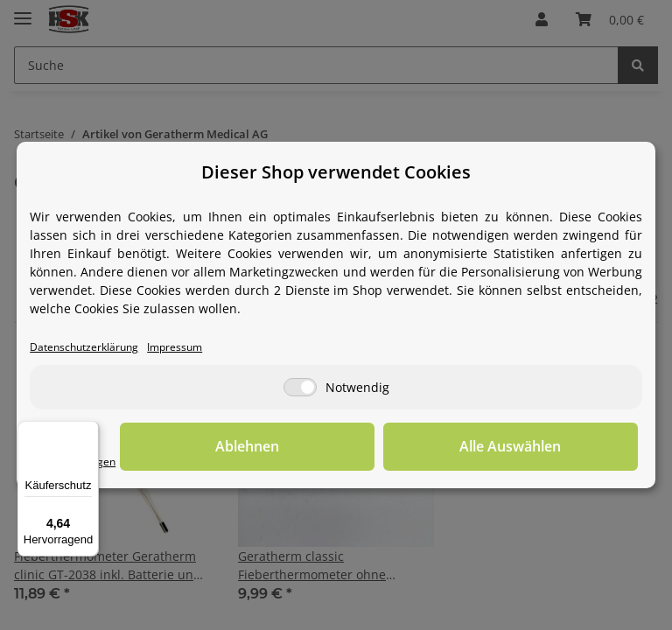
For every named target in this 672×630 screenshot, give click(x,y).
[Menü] (88, 431)
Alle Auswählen (550, 446)
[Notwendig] (300, 387)
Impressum (184, 347)
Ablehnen (366, 446)
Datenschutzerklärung (87, 347)
